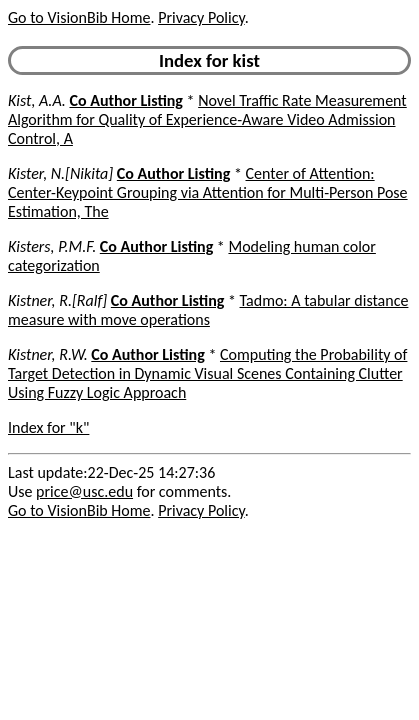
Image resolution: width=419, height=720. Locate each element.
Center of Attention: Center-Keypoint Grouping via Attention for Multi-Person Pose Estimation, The (208, 192)
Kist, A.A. (37, 100)
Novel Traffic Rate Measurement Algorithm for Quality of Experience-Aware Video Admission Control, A (207, 119)
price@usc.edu (84, 491)
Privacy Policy (201, 17)
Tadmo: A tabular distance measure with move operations (208, 310)
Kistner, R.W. (48, 354)
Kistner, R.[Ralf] (57, 300)
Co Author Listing (126, 100)
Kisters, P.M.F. (52, 246)
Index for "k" (48, 427)
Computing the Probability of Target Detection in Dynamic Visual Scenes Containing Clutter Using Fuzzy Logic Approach (207, 373)
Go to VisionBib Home (79, 17)
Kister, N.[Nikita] (60, 173)
